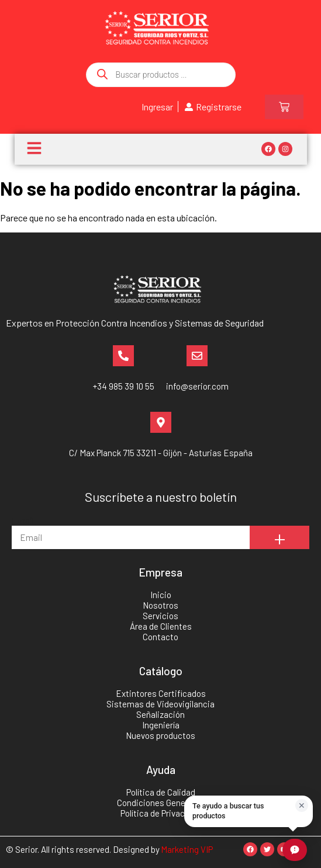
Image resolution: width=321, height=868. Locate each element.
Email (23, 520)
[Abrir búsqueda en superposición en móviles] (161, 75)
